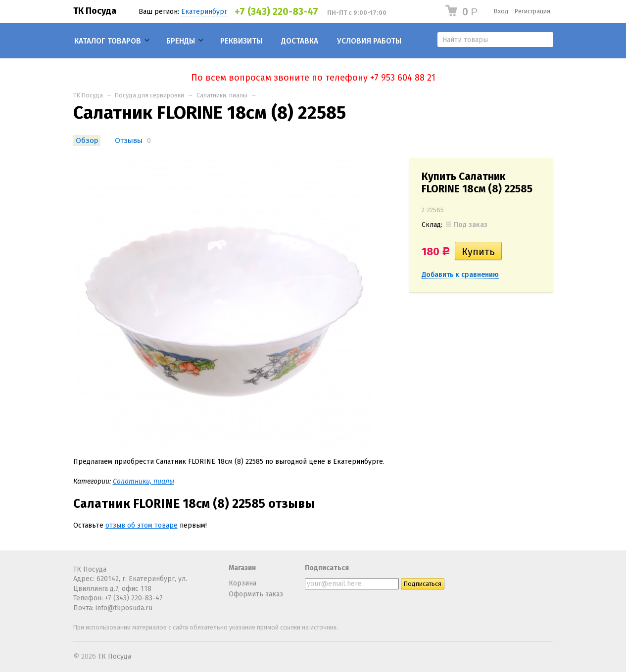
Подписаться (327, 568)
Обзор (87, 140)
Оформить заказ (256, 594)
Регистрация (532, 11)
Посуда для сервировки (149, 95)
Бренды (181, 41)
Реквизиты (241, 41)
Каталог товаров (108, 41)
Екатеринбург (204, 12)
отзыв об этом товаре (142, 525)
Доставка (300, 41)
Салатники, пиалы (222, 95)
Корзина (242, 583)
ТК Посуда (95, 11)
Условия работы (369, 41)
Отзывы (129, 140)
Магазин (242, 568)
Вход (501, 11)
